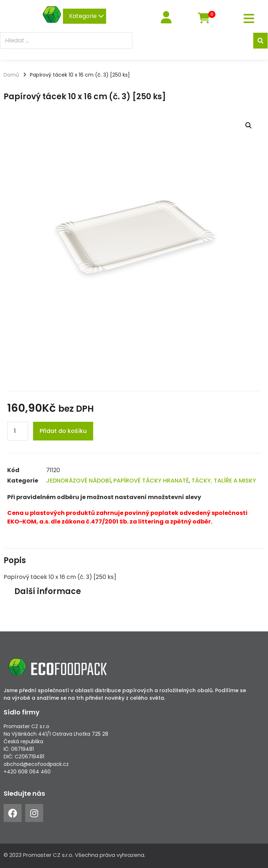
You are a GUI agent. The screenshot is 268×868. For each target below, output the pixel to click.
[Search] (260, 41)
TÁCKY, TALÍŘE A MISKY (224, 481)
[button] (249, 125)
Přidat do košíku (63, 431)
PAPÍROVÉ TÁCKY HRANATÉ (151, 481)
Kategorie (87, 16)
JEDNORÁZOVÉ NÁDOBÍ (78, 481)
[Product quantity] (18, 431)
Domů (11, 75)
